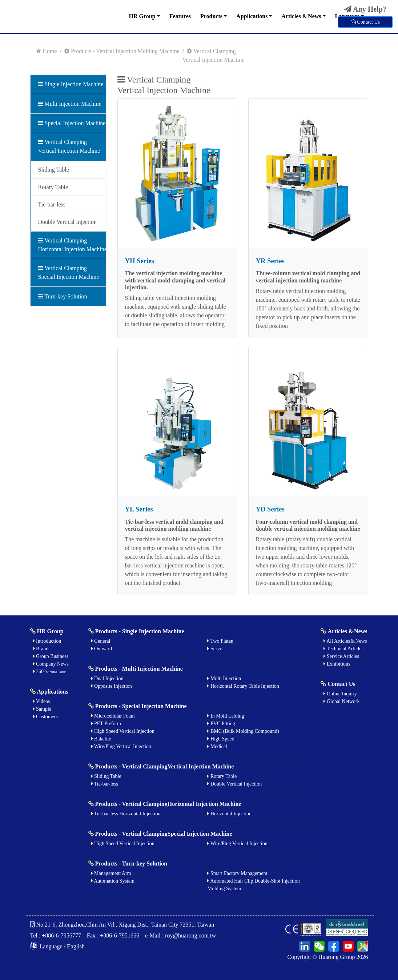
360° (49, 672)
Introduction (47, 641)
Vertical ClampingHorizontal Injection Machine (69, 245)
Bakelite (101, 739)
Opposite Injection (112, 686)
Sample (42, 709)
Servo (215, 649)
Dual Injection (107, 678)
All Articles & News (345, 641)
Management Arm (111, 873)
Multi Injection (224, 678)
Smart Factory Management (237, 873)
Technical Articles (343, 649)
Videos (42, 701)
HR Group (142, 16)
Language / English (57, 946)
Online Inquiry (340, 694)
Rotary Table (53, 187)
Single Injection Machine (69, 84)
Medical (217, 746)
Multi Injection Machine (69, 104)
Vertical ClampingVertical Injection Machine (69, 146)
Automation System (113, 881)
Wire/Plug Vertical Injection (121, 746)
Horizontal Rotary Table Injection (243, 686)
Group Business (51, 656)
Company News (51, 664)
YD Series (270, 509)
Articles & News (301, 16)
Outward (102, 649)
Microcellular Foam (113, 716)
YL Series (139, 509)
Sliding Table (54, 170)
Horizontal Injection (229, 814)
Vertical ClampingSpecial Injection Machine (69, 272)
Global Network (341, 701)
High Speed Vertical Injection (123, 731)
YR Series (270, 261)
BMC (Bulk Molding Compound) (243, 731)
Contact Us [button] (365, 22)
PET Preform (106, 724)
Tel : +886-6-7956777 (56, 935)
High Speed (221, 739)
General (101, 641)
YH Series (140, 261)
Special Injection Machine (69, 123)
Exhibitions (337, 664)
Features (180, 16)
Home (47, 51)
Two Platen (220, 641)
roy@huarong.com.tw (190, 935)
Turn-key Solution (63, 296)
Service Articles (341, 656)
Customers (45, 717)
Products (211, 16)
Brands (42, 649)
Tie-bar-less (52, 204)
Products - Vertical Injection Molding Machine (122, 51)
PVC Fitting (221, 724)
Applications (252, 16)
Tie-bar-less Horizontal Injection (126, 814)
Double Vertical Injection (67, 222)
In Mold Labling (226, 716)
